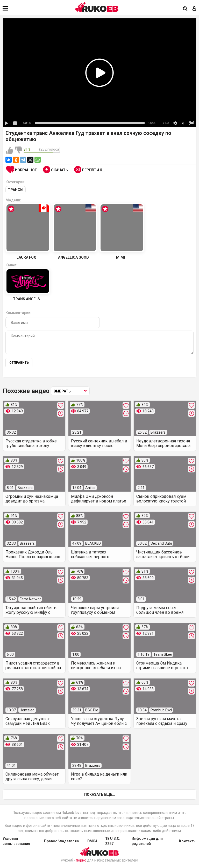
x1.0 (166, 123)
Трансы (16, 190)
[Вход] (194, 9)
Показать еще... (100, 794)
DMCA (92, 841)
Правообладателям (62, 841)
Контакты (188, 841)
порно (81, 860)
